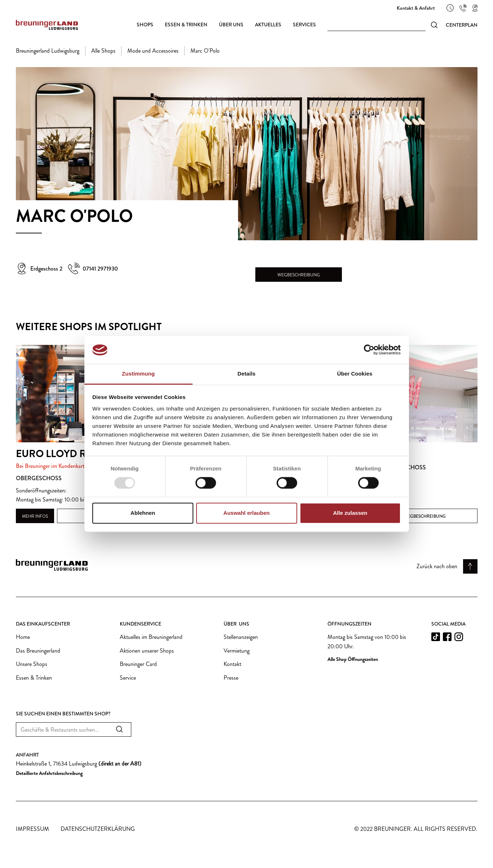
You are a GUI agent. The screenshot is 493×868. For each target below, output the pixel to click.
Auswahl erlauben (246, 513)
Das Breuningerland (38, 651)
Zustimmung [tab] (138, 374)
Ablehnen (143, 513)
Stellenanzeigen (241, 637)
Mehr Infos (35, 516)
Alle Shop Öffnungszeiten (353, 659)
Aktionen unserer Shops (147, 651)
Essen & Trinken (34, 678)
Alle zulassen (350, 513)
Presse (231, 678)
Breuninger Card (138, 664)
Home (23, 637)
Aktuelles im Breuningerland (151, 637)
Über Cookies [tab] (355, 374)
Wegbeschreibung (299, 275)
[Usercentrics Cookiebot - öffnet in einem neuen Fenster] (369, 350)
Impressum (32, 829)
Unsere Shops (32, 664)
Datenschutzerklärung (98, 829)
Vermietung (237, 651)
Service (128, 678)
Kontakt (232, 664)
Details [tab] (247, 374)
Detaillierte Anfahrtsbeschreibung (49, 773)
